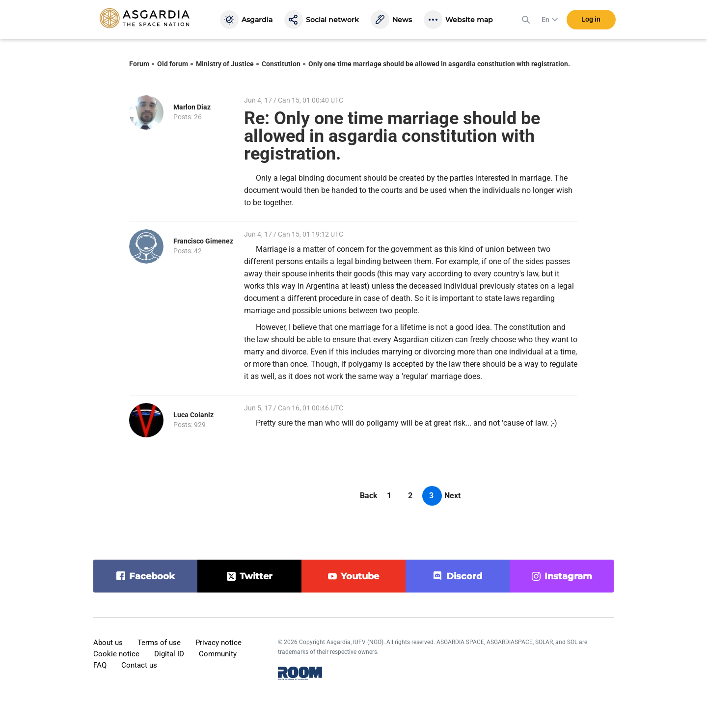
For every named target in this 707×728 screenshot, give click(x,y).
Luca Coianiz (193, 415)
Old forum (173, 64)
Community (218, 654)
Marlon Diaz (192, 107)
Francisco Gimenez (203, 241)
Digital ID (169, 654)
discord (464, 576)
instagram (568, 576)
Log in (591, 19)
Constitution (281, 64)
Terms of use (159, 643)
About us (108, 643)
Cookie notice (116, 654)
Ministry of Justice (225, 64)
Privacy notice (218, 643)
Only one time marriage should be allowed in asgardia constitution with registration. (439, 64)
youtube (360, 576)
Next (452, 496)
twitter (256, 576)
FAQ (100, 665)
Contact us (139, 665)
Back (369, 496)
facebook (152, 576)
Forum (139, 64)
